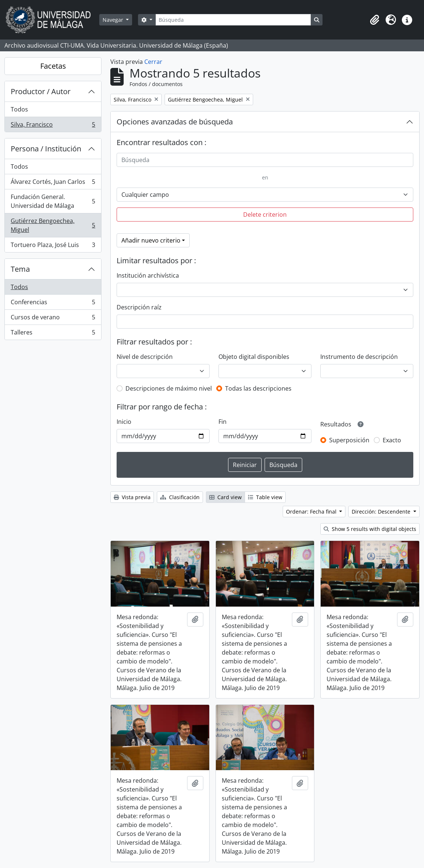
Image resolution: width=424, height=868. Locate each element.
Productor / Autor (41, 91)
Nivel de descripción (145, 357)
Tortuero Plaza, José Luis (53, 246)
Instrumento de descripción (359, 357)
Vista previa (132, 497)
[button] (375, 20)
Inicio (124, 422)
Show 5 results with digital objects (370, 529)
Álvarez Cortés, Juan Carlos (53, 183)
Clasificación (180, 497)
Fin (223, 422)
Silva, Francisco (53, 126)
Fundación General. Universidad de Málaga (53, 201)
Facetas (53, 66)
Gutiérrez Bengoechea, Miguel (53, 225)
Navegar (114, 20)
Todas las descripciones (258, 388)
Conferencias (53, 304)
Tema (20, 269)
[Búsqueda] (233, 20)
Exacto (392, 440)
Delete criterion (265, 215)
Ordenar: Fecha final (312, 512)
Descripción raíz (139, 307)
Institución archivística (148, 275)
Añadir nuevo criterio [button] (151, 240)
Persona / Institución (46, 149)
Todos (19, 109)
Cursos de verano (53, 319)
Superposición (349, 440)
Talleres (53, 334)
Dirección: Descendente (382, 512)
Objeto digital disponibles (254, 357)
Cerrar (153, 62)
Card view (225, 497)
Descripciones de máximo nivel (169, 388)
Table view (265, 497)
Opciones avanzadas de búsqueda (175, 122)
